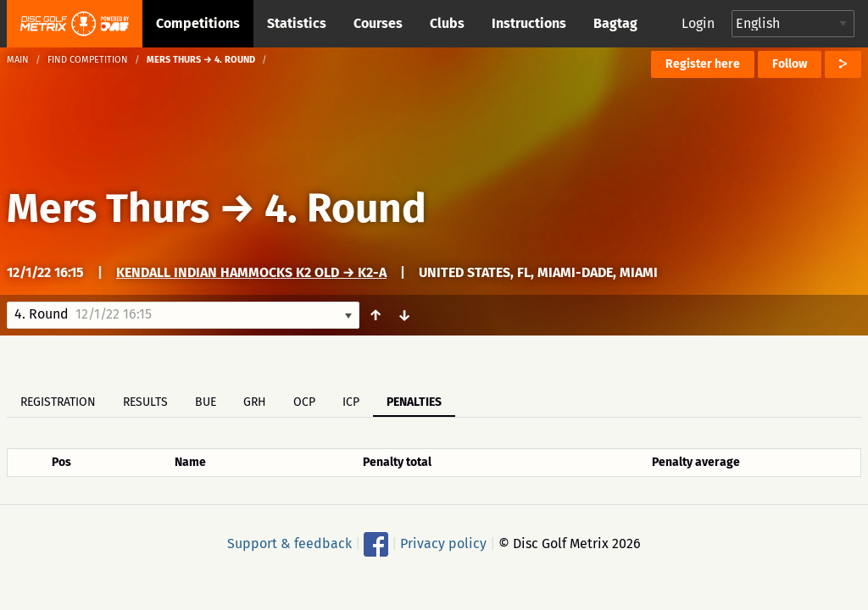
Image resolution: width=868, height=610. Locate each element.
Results (145, 402)
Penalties (414, 402)
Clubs (447, 23)
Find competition (88, 60)
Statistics (297, 23)
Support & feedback (289, 543)
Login (698, 23)
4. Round (345, 208)
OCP (304, 402)
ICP (351, 402)
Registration (58, 402)
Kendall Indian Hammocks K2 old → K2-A (251, 272)
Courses (378, 23)
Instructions (529, 23)
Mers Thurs (108, 208)
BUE (206, 402)
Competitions (198, 23)
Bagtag (615, 23)
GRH (255, 402)
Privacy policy (443, 543)
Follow (790, 64)
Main (18, 60)
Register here (703, 64)
